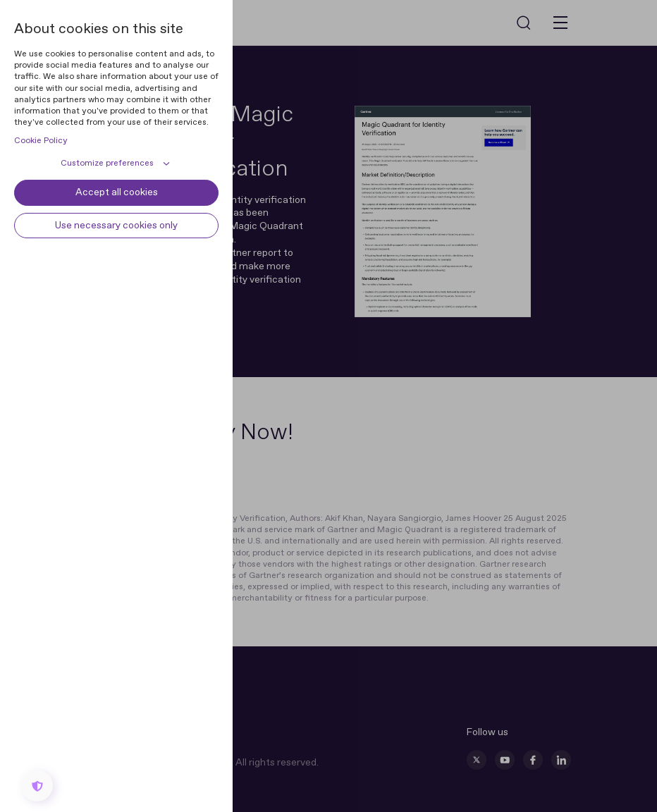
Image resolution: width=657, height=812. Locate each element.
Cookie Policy (41, 141)
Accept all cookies (117, 192)
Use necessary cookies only (116, 226)
